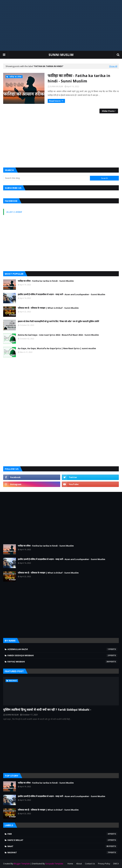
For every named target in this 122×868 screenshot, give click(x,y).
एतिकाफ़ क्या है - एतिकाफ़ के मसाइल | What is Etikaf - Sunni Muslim (48, 308)
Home (70, 864)
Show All (113, 66)
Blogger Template (22, 864)
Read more (55, 101)
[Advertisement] (61, 25)
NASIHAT (62, 852)
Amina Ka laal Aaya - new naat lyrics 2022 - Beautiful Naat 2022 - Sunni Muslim (58, 335)
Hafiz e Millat (62, 840)
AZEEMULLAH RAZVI (62, 649)
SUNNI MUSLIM (61, 55)
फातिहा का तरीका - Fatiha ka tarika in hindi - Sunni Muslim (79, 78)
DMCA (116, 864)
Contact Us (90, 864)
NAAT (62, 846)
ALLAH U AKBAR (14, 212)
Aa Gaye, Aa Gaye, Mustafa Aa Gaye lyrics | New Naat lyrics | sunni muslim (57, 348)
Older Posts (108, 111)
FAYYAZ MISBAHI (62, 662)
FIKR (62, 834)
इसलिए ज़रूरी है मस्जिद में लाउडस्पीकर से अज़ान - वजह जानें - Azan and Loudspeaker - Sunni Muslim (61, 294)
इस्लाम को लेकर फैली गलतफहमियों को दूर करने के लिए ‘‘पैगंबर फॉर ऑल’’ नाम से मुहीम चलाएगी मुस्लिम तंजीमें (58, 321)
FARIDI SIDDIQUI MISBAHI (62, 655)
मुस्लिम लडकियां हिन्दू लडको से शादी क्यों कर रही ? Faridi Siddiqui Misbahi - (47, 710)
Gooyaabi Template (54, 864)
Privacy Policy (104, 864)
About (79, 864)
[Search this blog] (47, 178)
